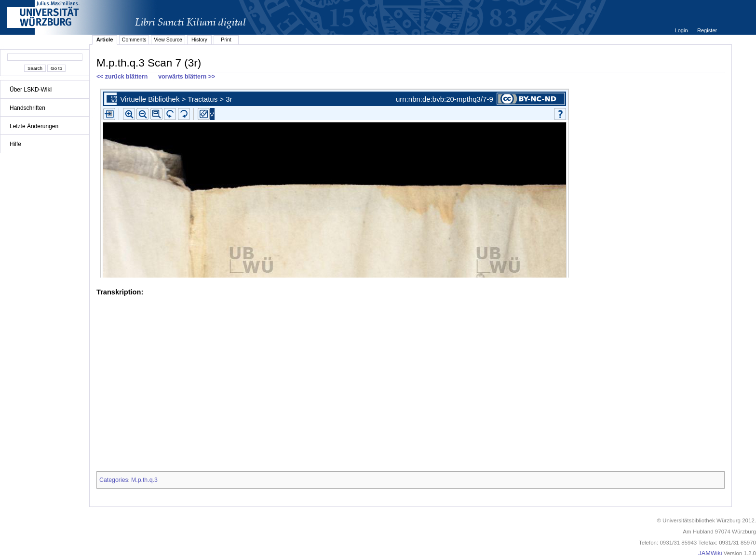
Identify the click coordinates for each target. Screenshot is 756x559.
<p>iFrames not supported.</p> (411, 181)
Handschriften (27, 108)
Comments (134, 40)
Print (226, 40)
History (199, 40)
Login (682, 30)
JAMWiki (710, 553)
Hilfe (15, 144)
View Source (168, 40)
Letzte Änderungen (34, 126)
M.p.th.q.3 (144, 480)
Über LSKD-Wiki (31, 90)
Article (105, 40)
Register (707, 30)
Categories (114, 480)
